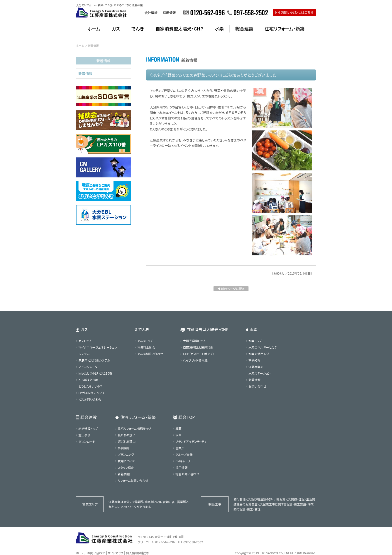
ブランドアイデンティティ (191, 441)
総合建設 (244, 28)
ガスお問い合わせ (90, 399)
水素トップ (255, 341)
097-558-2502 (193, 542)
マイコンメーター (89, 367)
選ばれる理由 (127, 441)
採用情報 (169, 13)
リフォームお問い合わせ (133, 480)
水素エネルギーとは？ (263, 347)
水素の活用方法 (259, 354)
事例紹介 (254, 360)
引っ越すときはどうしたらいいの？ (90, 383)
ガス (116, 28)
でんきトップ (145, 341)
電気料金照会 (146, 347)
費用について (126, 461)
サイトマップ (115, 553)
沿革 (178, 435)
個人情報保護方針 (138, 553)
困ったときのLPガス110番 (95, 373)
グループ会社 (184, 454)
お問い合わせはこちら (294, 12)
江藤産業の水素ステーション (260, 370)
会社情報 (151, 13)
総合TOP (184, 417)
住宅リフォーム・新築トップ (134, 428)
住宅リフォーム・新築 (285, 28)
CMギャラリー (184, 461)
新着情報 (85, 73)
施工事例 (84, 435)
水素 (219, 28)
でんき (138, 28)
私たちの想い (126, 435)
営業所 (180, 448)
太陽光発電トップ (194, 341)
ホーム (94, 28)
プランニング (126, 454)
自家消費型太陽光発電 (198, 347)
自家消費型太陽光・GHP (179, 28)
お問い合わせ (257, 386)
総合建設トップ (88, 428)
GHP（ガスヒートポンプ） (198, 354)
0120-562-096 (165, 542)
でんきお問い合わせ (150, 354)
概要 (178, 428)
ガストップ (85, 341)
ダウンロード (87, 441)
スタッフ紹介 (126, 467)
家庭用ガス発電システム (94, 360)
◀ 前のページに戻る (231, 288)
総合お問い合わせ (187, 474)
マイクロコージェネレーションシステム (98, 350)
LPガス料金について (92, 393)
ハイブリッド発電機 (195, 360)
